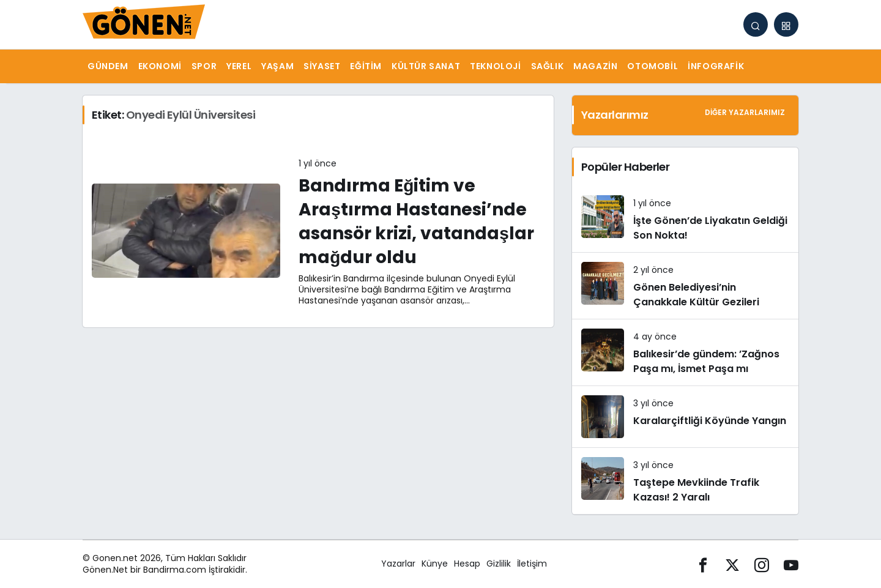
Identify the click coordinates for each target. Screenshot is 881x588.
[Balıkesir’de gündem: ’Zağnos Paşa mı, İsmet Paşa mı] (685, 352)
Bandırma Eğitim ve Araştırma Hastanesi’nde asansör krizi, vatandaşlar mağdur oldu (416, 222)
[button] (786, 24)
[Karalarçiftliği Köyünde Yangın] (685, 417)
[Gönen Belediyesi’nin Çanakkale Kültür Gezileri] (685, 286)
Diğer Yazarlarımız (745, 112)
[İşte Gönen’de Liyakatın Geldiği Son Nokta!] (685, 219)
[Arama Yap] (756, 24)
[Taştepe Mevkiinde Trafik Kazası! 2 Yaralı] (685, 481)
